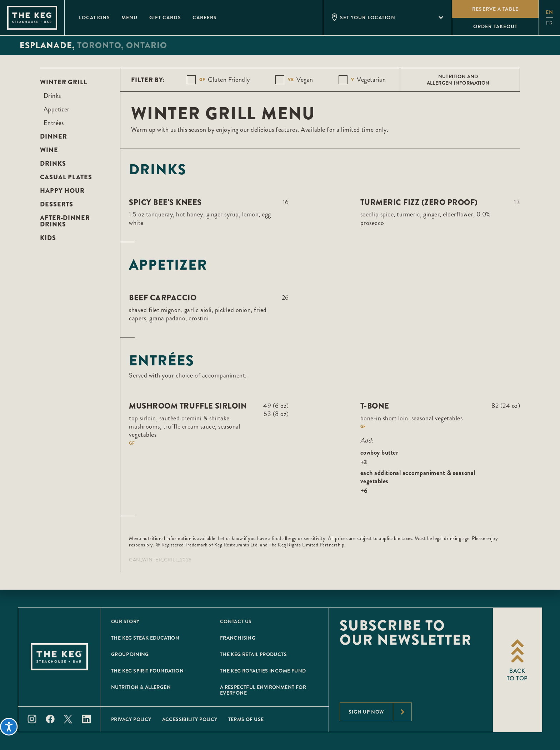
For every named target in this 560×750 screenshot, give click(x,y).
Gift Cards (165, 17)
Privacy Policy (131, 719)
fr (549, 23)
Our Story (125, 621)
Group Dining (130, 654)
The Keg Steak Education (145, 638)
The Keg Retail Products (253, 654)
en (549, 12)
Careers (205, 17)
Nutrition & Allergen (141, 687)
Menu (129, 17)
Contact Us (236, 621)
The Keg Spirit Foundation (147, 671)
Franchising (238, 638)
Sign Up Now (380, 712)
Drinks (52, 96)
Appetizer (57, 109)
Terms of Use (246, 719)
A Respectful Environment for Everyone (263, 690)
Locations (94, 17)
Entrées (54, 123)
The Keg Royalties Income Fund (263, 671)
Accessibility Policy (190, 719)
